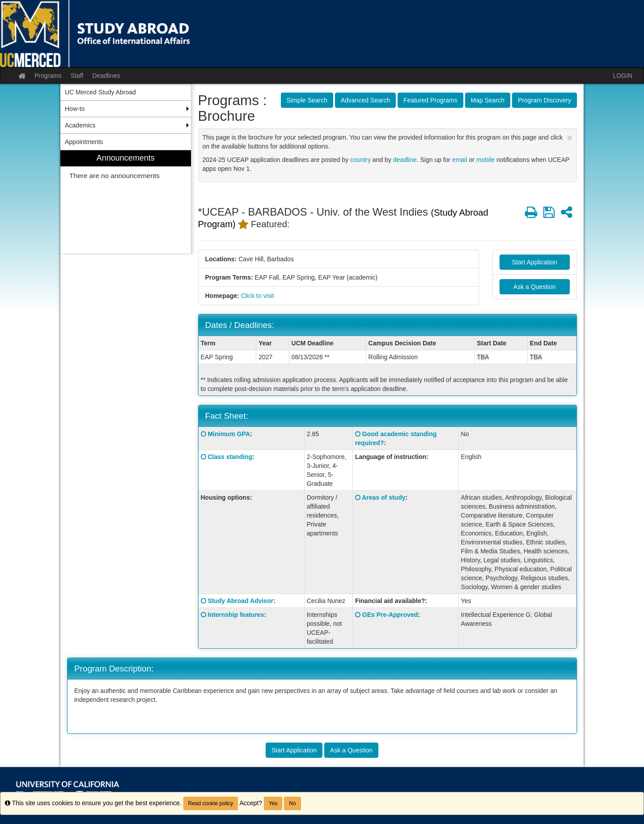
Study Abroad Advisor (240, 601)
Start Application (535, 262)
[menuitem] (126, 202)
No (292, 803)
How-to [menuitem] (75, 109)
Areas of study (383, 497)
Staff (77, 76)
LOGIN (623, 76)
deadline (405, 160)
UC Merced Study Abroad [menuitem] (100, 92)
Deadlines (106, 76)
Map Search (488, 100)
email (460, 160)
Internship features (236, 615)
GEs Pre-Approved (390, 615)
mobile (485, 160)
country (360, 160)
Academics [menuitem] (80, 125)
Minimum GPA (229, 434)
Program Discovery (544, 100)
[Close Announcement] (570, 138)
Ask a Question (535, 287)
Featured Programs (430, 100)
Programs (48, 76)
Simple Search (307, 100)
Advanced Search (366, 100)
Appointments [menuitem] (84, 142)
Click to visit (258, 296)
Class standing (230, 457)
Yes (273, 803)
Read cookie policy (211, 803)
